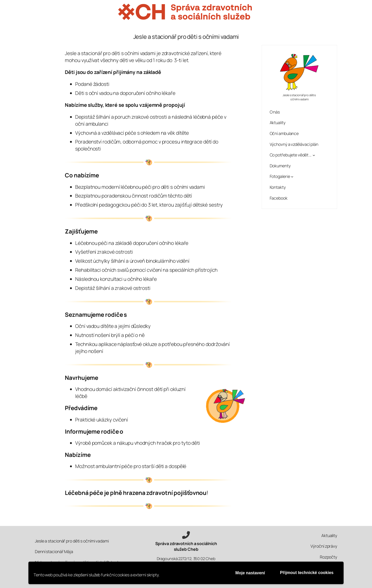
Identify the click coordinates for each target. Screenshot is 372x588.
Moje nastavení (250, 573)
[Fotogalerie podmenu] (292, 177)
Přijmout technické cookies (307, 573)
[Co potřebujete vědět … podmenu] (314, 155)
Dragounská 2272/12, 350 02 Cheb (186, 559)
